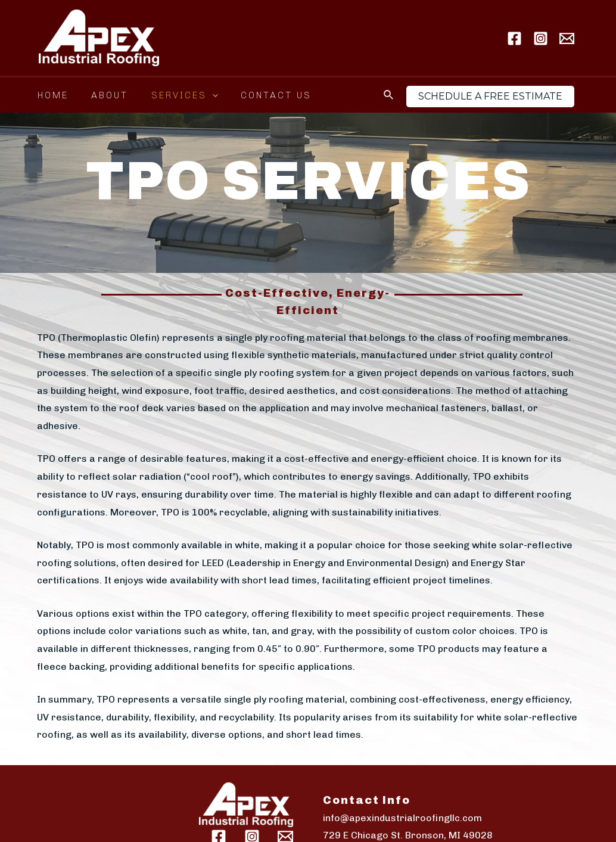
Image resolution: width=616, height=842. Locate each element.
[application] (200, 95)
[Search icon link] (389, 95)
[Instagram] (541, 38)
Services (172, 95)
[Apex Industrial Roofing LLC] (99, 37)
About (102, 95)
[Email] (567, 38)
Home (51, 95)
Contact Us (259, 95)
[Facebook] (514, 38)
